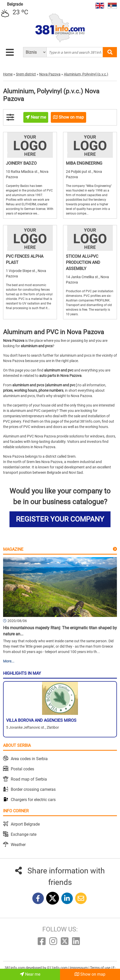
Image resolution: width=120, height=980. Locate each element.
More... (9, 661)
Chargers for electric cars (33, 800)
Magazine (13, 549)
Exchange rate (24, 834)
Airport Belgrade (25, 824)
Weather (18, 845)
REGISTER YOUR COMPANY (60, 519)
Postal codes (22, 769)
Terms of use (101, 968)
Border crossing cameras (33, 789)
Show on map (90, 974)
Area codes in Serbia (29, 759)
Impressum (79, 968)
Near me (30, 974)
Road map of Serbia (29, 779)
